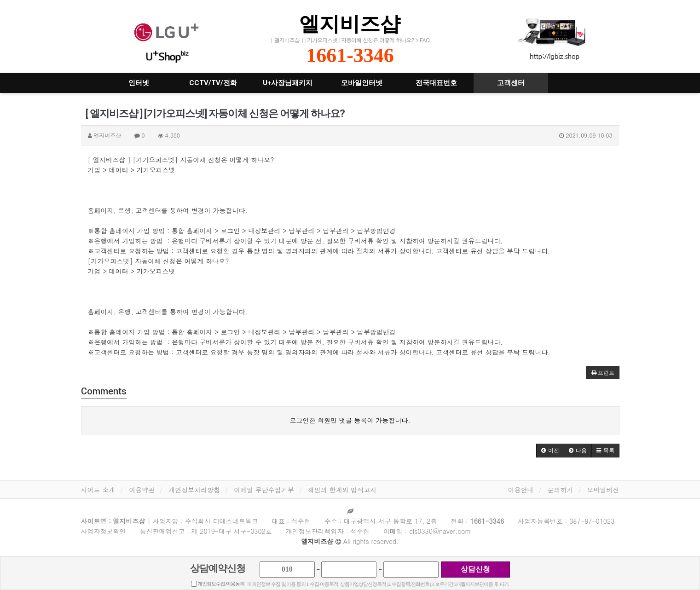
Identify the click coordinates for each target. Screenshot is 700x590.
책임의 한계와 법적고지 (342, 490)
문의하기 (561, 490)
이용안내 (521, 490)
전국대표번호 (436, 83)
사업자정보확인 (104, 531)
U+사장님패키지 (288, 83)
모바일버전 (603, 490)
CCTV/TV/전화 (213, 83)
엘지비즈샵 (350, 24)
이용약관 (142, 490)
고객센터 (511, 83)
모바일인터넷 (362, 83)
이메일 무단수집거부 (264, 490)
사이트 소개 (98, 490)
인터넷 (139, 83)
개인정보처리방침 (194, 490)
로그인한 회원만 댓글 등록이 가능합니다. (350, 420)
